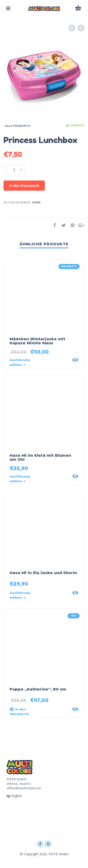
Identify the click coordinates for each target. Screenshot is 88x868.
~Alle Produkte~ (18, 126)
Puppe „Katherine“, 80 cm (38, 689)
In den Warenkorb (24, 186)
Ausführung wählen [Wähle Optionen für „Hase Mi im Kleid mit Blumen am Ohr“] (20, 479)
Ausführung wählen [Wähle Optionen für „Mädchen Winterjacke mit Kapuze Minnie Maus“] (20, 362)
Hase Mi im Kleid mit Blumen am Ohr (40, 457)
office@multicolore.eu (24, 788)
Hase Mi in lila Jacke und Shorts (43, 573)
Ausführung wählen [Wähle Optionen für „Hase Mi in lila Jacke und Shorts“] (20, 595)
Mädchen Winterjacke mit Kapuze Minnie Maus (37, 341)
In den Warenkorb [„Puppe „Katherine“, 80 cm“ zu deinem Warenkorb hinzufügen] (19, 711)
